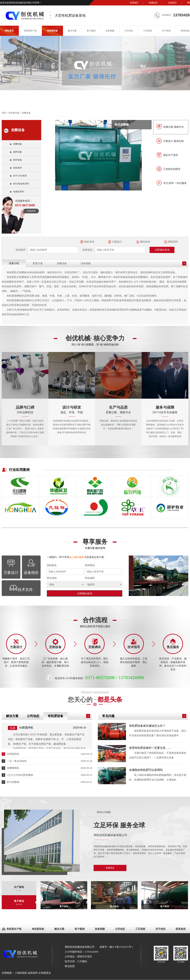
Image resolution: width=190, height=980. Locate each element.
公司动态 (129, 31)
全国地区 (134, 3)
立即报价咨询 (162, 250)
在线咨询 (31, 211)
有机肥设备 (52, 31)
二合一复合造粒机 (17, 761)
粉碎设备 (18, 160)
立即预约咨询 (85, 594)
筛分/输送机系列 (21, 184)
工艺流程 (148, 31)
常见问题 (108, 716)
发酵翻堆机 (13, 768)
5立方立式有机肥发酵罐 (20, 775)
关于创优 (166, 31)
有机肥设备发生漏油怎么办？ (147, 726)
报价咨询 (89, 242)
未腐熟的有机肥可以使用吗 (146, 770)
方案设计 (117, 242)
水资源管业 (45, 973)
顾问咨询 (145, 242)
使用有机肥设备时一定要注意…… (150, 748)
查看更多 (110, 868)
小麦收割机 (21, 973)
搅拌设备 (18, 152)
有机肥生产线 (30, 31)
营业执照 (70, 966)
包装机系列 (19, 192)
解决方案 (72, 31)
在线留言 (172, 3)
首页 (4, 113)
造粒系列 (18, 168)
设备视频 (110, 31)
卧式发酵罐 (13, 782)
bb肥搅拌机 (26, 728)
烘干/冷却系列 (20, 176)
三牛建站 (82, 961)
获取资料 (173, 242)
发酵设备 (26, 113)
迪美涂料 (33, 973)
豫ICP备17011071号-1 (121, 947)
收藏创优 (153, 3)
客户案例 (91, 31)
